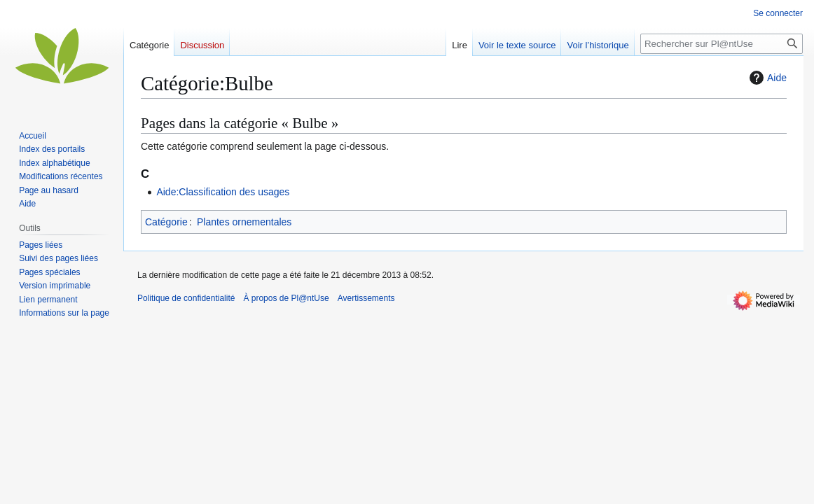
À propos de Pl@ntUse (286, 298)
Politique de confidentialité (186, 298)
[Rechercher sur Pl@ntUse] (722, 44)
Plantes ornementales (244, 222)
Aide (766, 78)
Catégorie (166, 222)
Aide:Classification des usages (223, 192)
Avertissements (366, 298)
